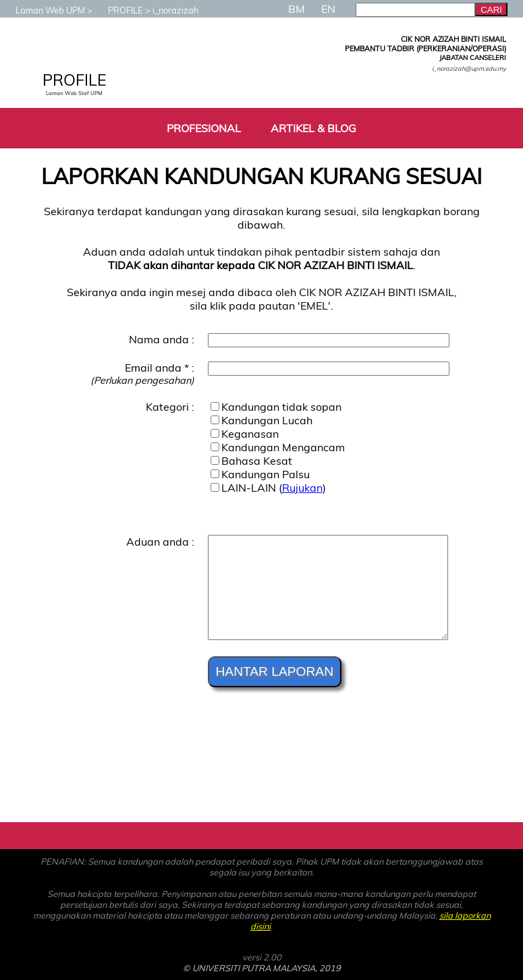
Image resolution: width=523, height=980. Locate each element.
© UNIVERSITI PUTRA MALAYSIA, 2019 (262, 968)
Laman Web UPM (44, 10)
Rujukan (302, 488)
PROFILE (119, 10)
